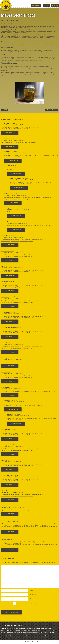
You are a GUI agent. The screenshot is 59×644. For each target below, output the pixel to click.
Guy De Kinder (5, 124)
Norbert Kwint (5, 312)
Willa (2, 460)
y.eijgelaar (5, 282)
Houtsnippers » (52, 110)
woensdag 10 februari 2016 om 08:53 (13, 492)
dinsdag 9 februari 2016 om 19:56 (12, 329)
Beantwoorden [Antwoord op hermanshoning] (10, 381)
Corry (2, 343)
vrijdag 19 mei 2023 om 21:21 (10, 540)
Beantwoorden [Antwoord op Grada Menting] (10, 439)
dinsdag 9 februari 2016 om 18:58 (12, 253)
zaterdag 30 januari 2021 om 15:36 (21, 180)
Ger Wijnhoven (5, 236)
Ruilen (46, 5)
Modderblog (36, 5)
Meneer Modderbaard (16, 179)
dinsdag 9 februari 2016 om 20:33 (15, 153)
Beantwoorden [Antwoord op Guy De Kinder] (10, 133)
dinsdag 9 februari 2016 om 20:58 (18, 416)
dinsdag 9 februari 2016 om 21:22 (12, 462)
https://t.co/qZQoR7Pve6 (25, 129)
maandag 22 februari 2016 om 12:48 (12, 508)
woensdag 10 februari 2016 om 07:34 (13, 477)
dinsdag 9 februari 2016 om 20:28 (12, 374)
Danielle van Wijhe (7, 476)
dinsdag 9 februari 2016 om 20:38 (12, 431)
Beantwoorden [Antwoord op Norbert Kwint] (10, 322)
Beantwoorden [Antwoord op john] (16, 174)
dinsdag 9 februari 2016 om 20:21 (12, 344)
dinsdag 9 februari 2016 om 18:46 (12, 125)
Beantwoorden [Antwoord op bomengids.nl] (10, 276)
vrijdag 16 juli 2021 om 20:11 (17, 223)
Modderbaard (8, 152)
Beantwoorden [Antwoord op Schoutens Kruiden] (10, 514)
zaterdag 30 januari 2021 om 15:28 (18, 167)
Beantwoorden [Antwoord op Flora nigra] (10, 454)
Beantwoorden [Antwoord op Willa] (10, 469)
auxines (15, 51)
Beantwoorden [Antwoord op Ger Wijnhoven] (10, 245)
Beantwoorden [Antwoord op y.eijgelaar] (10, 291)
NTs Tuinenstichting (7, 251)
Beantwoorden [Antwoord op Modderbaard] (13, 161)
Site (32, 599)
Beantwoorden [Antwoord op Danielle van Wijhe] (10, 485)
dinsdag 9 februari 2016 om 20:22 (12, 360)
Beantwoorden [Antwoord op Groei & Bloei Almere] (10, 337)
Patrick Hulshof (6, 491)
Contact (55, 5)
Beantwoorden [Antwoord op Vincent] (16, 230)
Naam (32, 590)
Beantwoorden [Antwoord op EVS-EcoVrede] (10, 306)
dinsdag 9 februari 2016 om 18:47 (12, 140)
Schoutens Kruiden (7, 506)
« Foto (4, 110)
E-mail (33, 595)
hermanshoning (5, 372)
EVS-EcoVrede (5, 297)
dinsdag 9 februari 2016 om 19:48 (12, 283)
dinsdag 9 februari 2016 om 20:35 (12, 389)
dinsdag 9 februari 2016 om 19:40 (12, 268)
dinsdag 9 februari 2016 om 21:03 (12, 446)
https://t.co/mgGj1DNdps (9, 129)
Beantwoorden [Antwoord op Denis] (10, 532)
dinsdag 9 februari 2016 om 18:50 (12, 237)
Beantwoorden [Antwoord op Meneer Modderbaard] (19, 188)
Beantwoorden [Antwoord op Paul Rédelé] (10, 550)
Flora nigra (5, 445)
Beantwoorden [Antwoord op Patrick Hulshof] (10, 500)
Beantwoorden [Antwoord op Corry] (10, 352)
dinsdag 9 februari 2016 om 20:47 (15, 402)
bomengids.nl (5, 266)
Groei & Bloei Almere (8, 328)
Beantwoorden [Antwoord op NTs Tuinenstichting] (10, 260)
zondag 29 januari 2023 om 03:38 (11, 521)
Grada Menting (5, 430)
